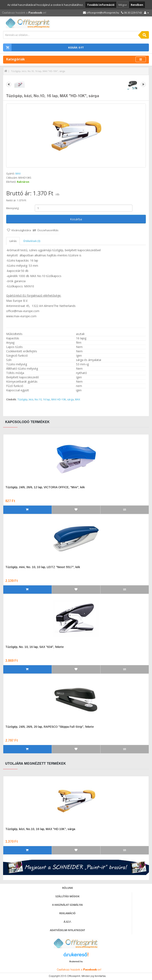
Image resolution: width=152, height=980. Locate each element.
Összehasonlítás (48, 230)
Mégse (123, 5)
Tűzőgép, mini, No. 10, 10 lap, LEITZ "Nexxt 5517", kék (43, 567)
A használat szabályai (67, 905)
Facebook (35, 13)
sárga (70, 399)
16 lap (46, 399)
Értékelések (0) (32, 241)
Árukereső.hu (76, 961)
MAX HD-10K (59, 399)
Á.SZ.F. (68, 922)
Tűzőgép (23, 399)
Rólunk (68, 888)
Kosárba (76, 219)
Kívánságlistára (21, 230)
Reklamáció (67, 913)
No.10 (38, 399)
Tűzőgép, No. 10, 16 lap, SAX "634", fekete (34, 647)
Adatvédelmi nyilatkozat (67, 930)
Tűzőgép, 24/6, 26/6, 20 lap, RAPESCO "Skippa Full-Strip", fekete (50, 727)
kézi (31, 399)
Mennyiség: (13, 208)
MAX (18, 174)
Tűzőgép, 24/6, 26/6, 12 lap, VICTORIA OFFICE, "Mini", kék (45, 487)
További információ (101, 5)
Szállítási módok (67, 896)
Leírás (13, 241)
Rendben (137, 5)
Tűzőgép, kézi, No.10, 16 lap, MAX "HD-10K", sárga (38, 71)
